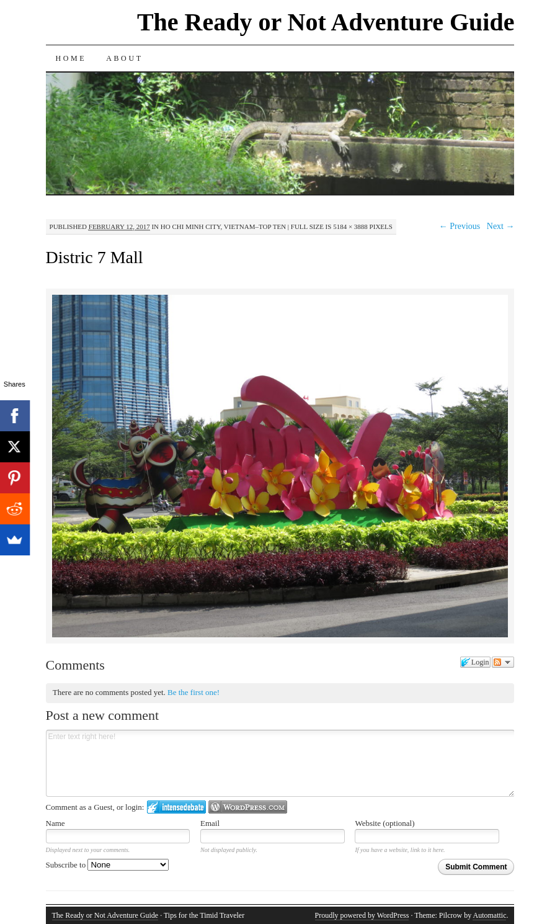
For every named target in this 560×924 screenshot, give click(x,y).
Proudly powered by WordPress (362, 915)
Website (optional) (384, 823)
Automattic (489, 915)
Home (71, 58)
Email (210, 823)
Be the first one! (193, 692)
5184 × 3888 (350, 227)
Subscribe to (108, 865)
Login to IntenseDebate (176, 807)
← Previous (460, 226)
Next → (501, 226)
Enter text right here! (280, 763)
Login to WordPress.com (248, 807)
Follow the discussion (503, 662)
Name (56, 823)
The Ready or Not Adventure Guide (326, 22)
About (124, 58)
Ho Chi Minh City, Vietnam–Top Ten (223, 227)
